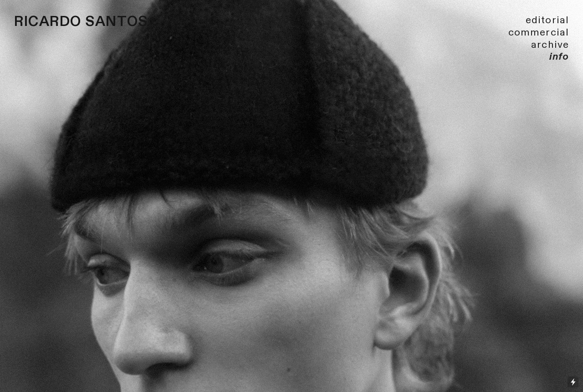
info (559, 56)
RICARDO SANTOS (81, 22)
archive (550, 45)
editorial (547, 20)
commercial (539, 32)
